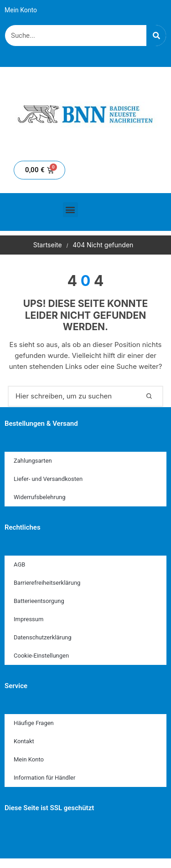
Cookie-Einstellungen (41, 656)
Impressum (28, 619)
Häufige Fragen (34, 723)
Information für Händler (44, 778)
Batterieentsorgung (39, 601)
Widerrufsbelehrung (40, 497)
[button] (70, 210)
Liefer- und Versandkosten (48, 479)
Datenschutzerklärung (43, 637)
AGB (19, 564)
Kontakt (24, 741)
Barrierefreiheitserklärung (47, 583)
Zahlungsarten (33, 461)
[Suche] (156, 36)
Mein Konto (21, 10)
